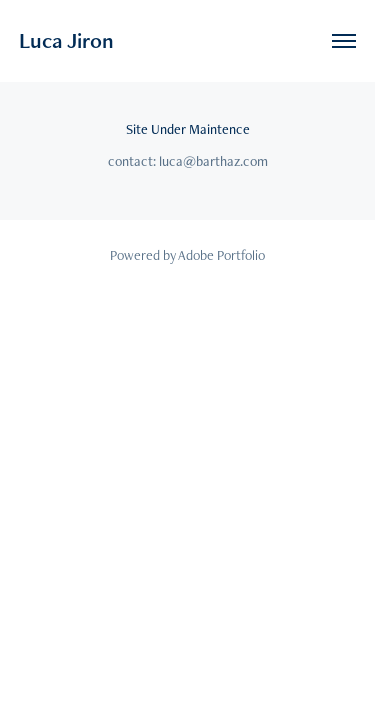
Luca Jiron (66, 40)
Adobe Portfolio (221, 255)
